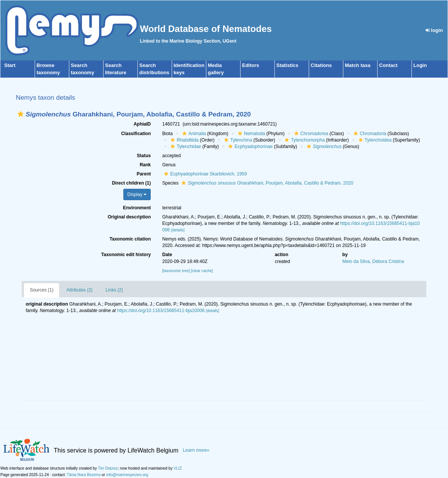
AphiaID (142, 124)
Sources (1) (41, 290)
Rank (145, 165)
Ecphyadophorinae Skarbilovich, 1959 (204, 174)
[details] (178, 230)
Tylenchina (237, 140)
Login (420, 65)
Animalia (193, 134)
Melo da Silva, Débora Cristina (373, 261)
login (434, 30)
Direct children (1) (131, 183)
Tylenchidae (185, 147)
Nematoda (250, 134)
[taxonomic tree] (176, 271)
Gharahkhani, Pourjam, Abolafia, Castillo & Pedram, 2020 (266, 183)
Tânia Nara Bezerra (84, 475)
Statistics (287, 65)
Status (144, 156)
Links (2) (114, 290)
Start (10, 65)
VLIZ (178, 468)
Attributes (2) (79, 290)
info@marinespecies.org (127, 475)
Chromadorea (310, 134)
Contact (388, 65)
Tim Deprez (108, 468)
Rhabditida (183, 140)
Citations (321, 65)
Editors (251, 65)
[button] (21, 114)
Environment (137, 208)
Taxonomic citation (130, 239)
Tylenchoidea (374, 140)
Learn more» (196, 450)
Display (137, 194)
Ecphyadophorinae (250, 147)
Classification (136, 134)
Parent (144, 174)
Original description (129, 217)
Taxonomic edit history (126, 255)
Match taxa (358, 65)
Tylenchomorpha (304, 140)
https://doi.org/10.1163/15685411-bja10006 (161, 311)
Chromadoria (369, 134)
